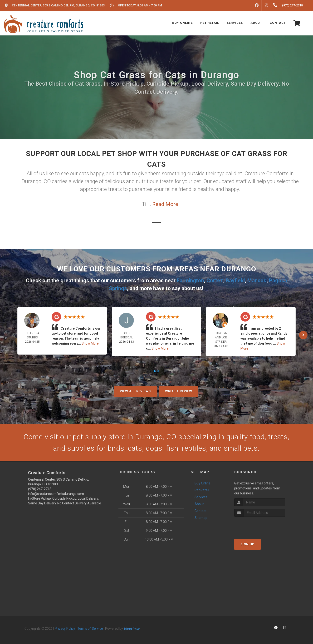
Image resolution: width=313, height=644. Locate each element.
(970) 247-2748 (40, 489)
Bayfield (235, 281)
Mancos (257, 281)
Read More (165, 204)
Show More (90, 343)
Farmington (190, 281)
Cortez (215, 281)
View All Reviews (135, 391)
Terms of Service (90, 629)
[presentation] (260, 526)
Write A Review (179, 391)
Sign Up (247, 544)
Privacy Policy (65, 629)
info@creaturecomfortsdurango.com (56, 494)
